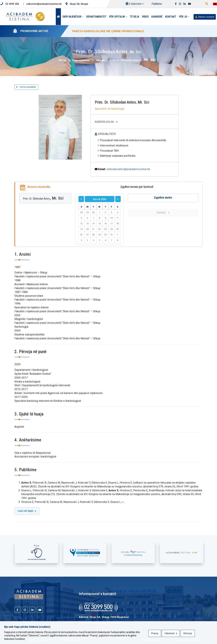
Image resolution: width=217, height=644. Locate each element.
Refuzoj (188, 633)
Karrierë (157, 17)
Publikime (157, 4)
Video (145, 17)
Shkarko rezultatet (205, 17)
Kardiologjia (107, 122)
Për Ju (184, 17)
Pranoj (155, 633)
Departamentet (96, 17)
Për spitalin (118, 17)
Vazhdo (163, 212)
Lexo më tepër (27, 511)
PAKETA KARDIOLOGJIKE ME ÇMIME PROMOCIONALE (108, 31)
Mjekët (100, 60)
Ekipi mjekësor (73, 17)
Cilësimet (171, 633)
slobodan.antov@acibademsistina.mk (128, 169)
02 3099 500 (10, 4)
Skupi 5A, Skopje (77, 4)
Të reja (134, 17)
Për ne (62, 60)
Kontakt (171, 17)
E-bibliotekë (135, 4)
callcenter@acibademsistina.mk (42, 4)
